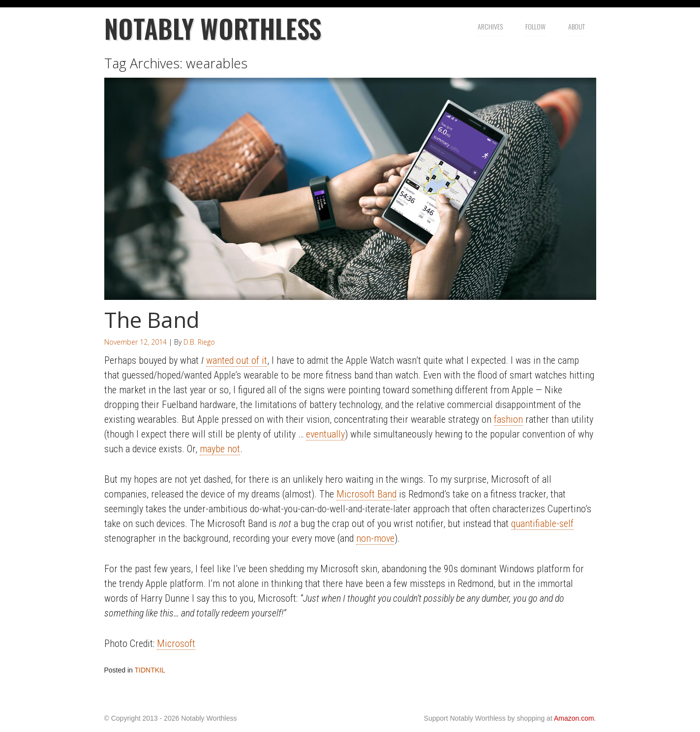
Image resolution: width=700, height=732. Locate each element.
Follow (535, 26)
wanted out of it (237, 360)
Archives (490, 26)
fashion (508, 419)
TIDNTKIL (150, 670)
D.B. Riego (199, 342)
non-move (375, 538)
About (577, 26)
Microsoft (176, 644)
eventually (325, 434)
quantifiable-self (542, 524)
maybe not (220, 449)
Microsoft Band (366, 494)
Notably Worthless (213, 28)
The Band (152, 320)
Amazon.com (574, 718)
